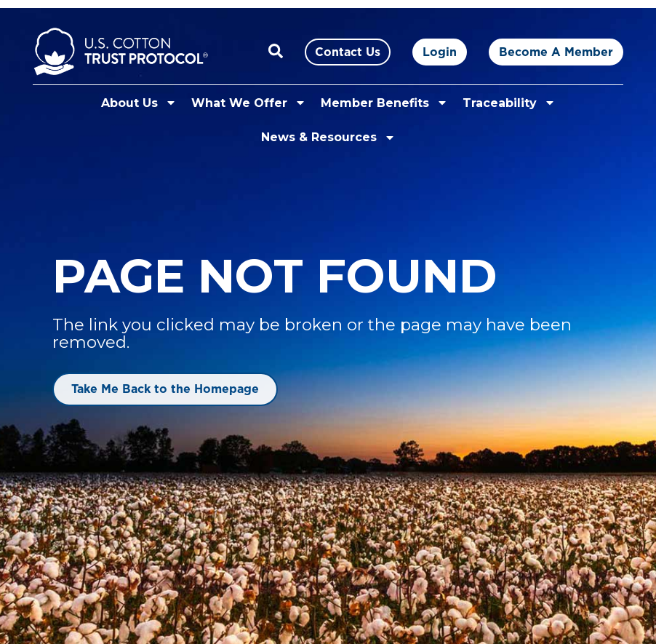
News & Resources (328, 138)
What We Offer (249, 103)
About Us (139, 103)
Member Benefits (384, 103)
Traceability (509, 103)
